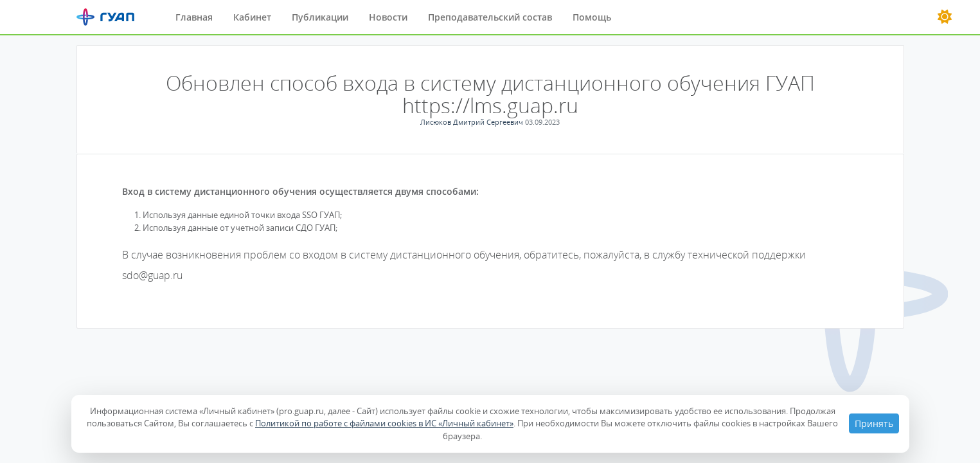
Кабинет (252, 17)
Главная (194, 17)
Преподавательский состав (490, 17)
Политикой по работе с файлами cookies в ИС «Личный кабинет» (384, 423)
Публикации (320, 17)
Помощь (592, 17)
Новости (388, 17)
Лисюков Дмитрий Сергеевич (473, 122)
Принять (874, 423)
